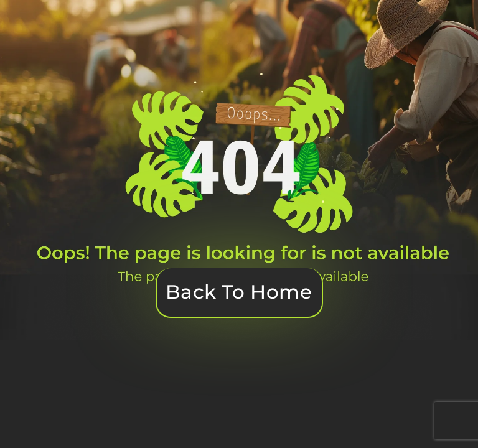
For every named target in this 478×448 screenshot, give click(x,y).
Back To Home (239, 292)
